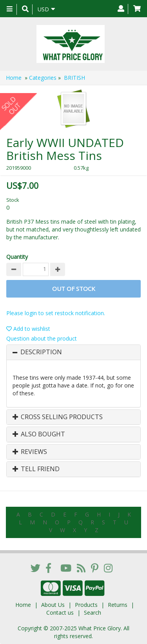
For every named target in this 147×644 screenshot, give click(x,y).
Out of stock (74, 289)
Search (93, 613)
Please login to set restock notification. (56, 313)
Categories (43, 78)
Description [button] (41, 352)
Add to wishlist (28, 329)
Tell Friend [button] (36, 469)
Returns (118, 605)
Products (86, 605)
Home (14, 78)
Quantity (17, 257)
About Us (53, 605)
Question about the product (42, 338)
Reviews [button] (30, 452)
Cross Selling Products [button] (58, 417)
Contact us (60, 613)
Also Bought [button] (39, 434)
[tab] (73, 352)
